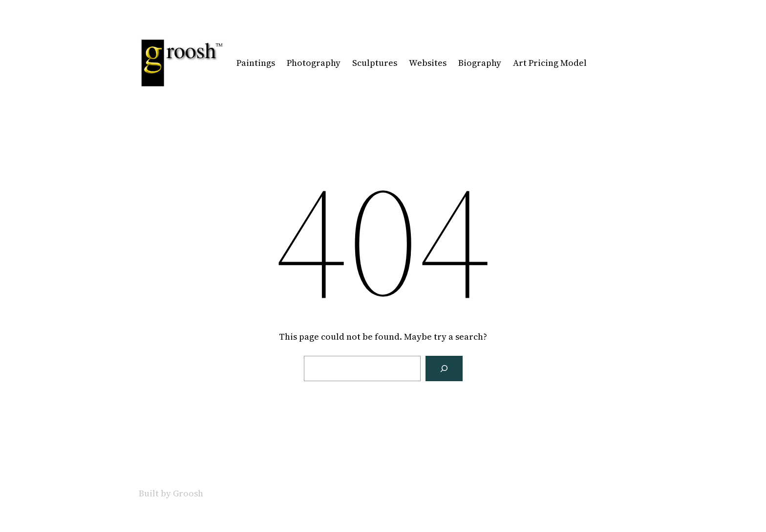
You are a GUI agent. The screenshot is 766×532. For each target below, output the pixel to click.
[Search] (444, 368)
